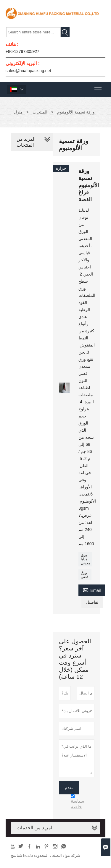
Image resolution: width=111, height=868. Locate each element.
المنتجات (40, 112)
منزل (18, 112)
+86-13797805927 (22, 51)
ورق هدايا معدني (85, 559)
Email (92, 590)
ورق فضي (85, 575)
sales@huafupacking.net (28, 71)
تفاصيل (92, 602)
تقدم (69, 788)
